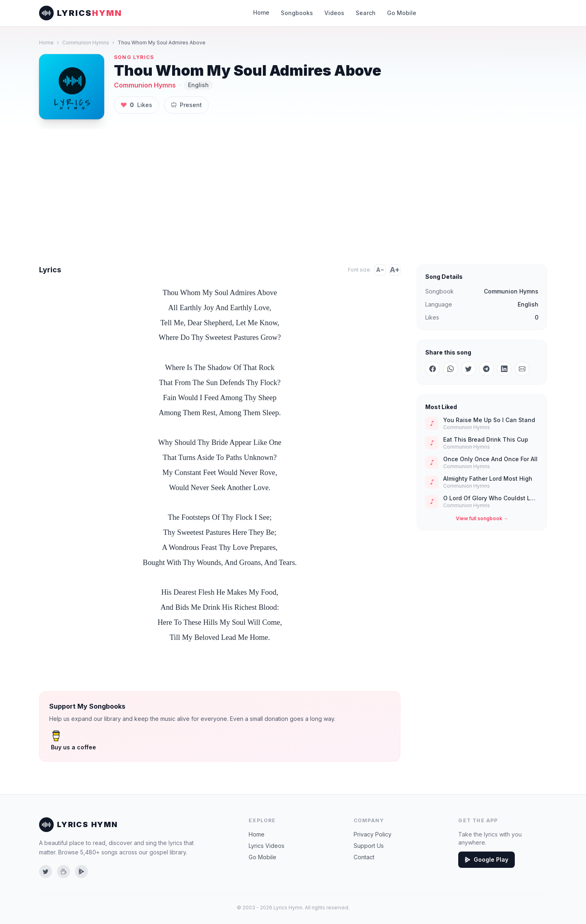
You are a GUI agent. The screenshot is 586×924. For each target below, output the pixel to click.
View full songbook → (482, 519)
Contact (364, 857)
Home (264, 12)
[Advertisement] (293, 190)
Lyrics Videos (266, 846)
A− (380, 270)
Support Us (368, 846)
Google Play (485, 859)
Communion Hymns (84, 43)
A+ (395, 270)
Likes (136, 105)
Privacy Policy (372, 834)
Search (364, 13)
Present (184, 105)
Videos (334, 13)
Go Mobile (398, 13)
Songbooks (298, 13)
